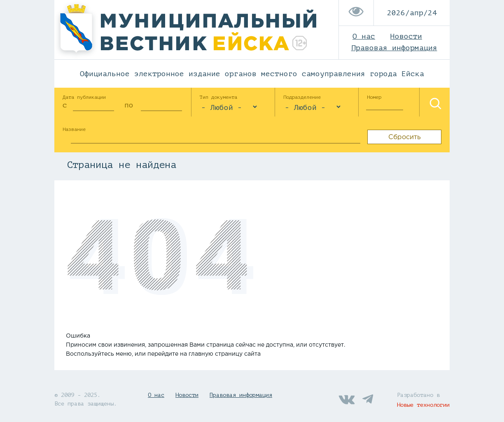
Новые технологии (423, 405)
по (129, 105)
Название (74, 129)
